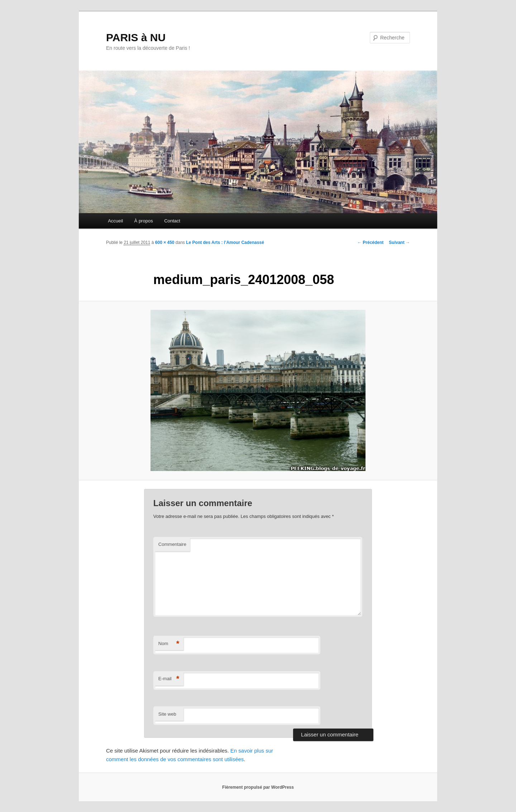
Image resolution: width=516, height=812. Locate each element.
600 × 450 (165, 242)
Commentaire (172, 544)
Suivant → (399, 242)
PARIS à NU (136, 37)
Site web (167, 714)
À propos (144, 221)
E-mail (169, 679)
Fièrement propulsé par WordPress (258, 787)
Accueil (115, 221)
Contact (172, 221)
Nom (169, 644)
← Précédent (370, 242)
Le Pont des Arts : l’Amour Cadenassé (225, 242)
